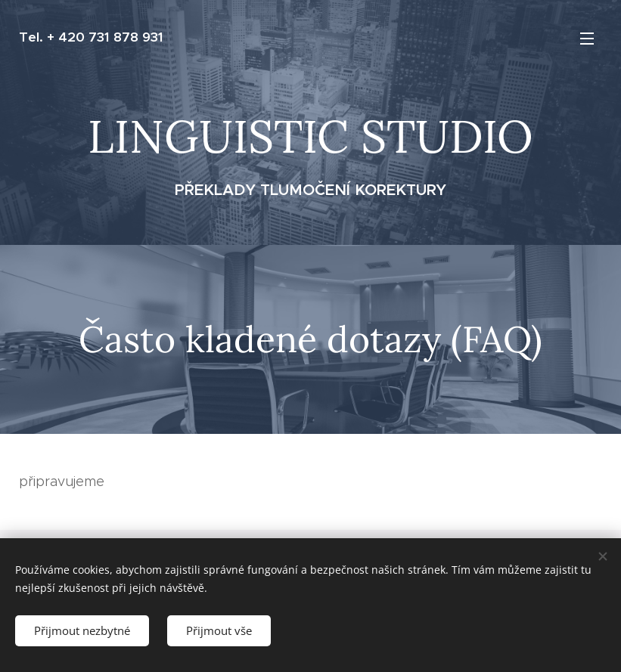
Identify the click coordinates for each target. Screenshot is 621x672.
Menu (587, 39)
